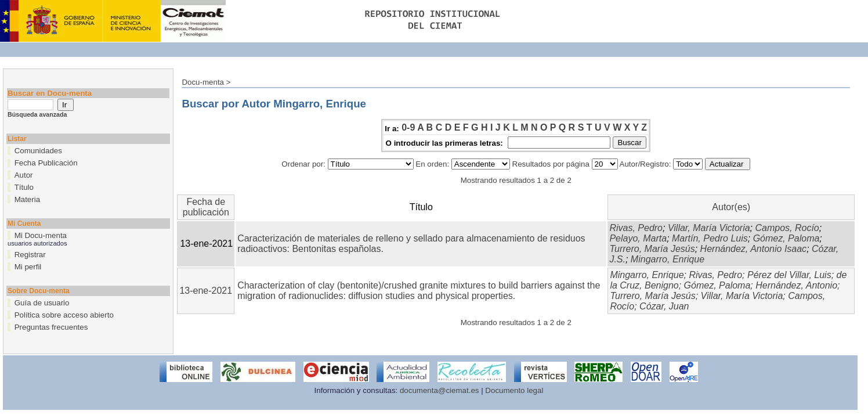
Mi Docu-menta (41, 235)
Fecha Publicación (46, 163)
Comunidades (38, 151)
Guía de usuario (42, 303)
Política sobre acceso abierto (64, 315)
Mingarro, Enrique (668, 259)
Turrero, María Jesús (652, 249)
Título (24, 187)
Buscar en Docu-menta (50, 93)
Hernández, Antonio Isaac (754, 249)
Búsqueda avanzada (37, 114)
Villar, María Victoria (709, 228)
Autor (24, 175)
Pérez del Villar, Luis (789, 275)
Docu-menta (203, 82)
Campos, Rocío (787, 228)
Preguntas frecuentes (51, 327)
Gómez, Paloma (786, 238)
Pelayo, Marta (638, 238)
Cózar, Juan (664, 306)
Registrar (30, 255)
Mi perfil (28, 267)
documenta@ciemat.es (440, 390)
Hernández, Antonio (796, 285)
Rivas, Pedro (636, 228)
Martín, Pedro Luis (710, 238)
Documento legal (514, 390)
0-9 (408, 127)
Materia (27, 199)
